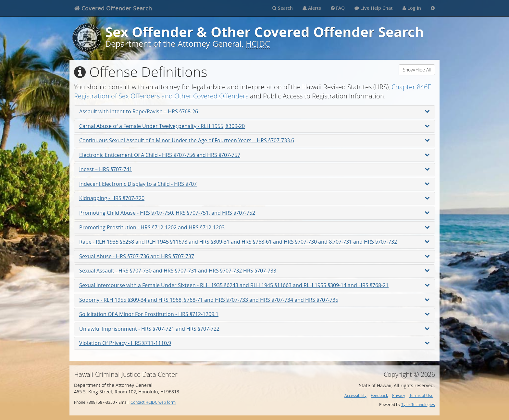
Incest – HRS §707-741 (255, 169)
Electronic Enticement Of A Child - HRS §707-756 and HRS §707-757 (255, 155)
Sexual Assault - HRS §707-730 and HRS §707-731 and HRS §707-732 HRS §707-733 (255, 271)
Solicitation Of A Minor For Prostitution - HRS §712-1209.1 (255, 314)
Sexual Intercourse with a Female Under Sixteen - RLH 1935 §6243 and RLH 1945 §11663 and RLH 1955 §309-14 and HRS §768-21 (255, 285)
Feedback (379, 395)
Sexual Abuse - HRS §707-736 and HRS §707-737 (255, 256)
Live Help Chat (374, 8)
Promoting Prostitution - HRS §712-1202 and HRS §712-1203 (255, 227)
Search (283, 8)
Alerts (312, 8)
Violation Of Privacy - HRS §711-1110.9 (255, 343)
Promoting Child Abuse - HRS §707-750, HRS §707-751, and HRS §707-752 (255, 213)
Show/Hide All (417, 70)
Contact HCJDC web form (153, 402)
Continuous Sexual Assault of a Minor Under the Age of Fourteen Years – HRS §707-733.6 (255, 140)
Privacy (399, 395)
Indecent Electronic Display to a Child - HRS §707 (255, 184)
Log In (412, 8)
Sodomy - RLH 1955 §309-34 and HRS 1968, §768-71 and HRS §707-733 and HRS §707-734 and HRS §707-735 (255, 300)
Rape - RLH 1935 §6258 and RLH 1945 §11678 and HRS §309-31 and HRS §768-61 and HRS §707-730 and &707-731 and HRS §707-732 (255, 242)
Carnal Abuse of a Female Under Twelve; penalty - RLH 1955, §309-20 (255, 126)
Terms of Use (421, 395)
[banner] (113, 8)
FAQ (338, 8)
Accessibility (355, 395)
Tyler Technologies (418, 405)
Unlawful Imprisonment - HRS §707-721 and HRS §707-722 (255, 329)
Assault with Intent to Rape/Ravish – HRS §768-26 (255, 111)
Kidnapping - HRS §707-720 (255, 198)
